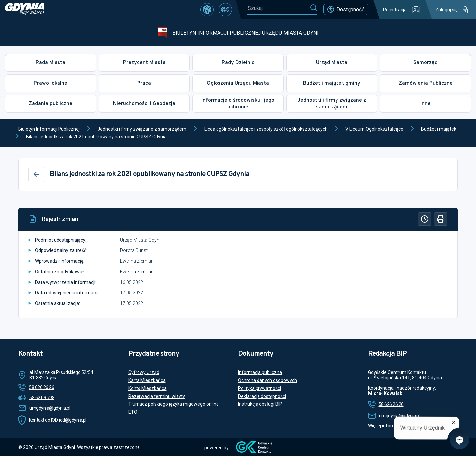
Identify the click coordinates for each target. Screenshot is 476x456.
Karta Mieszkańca (147, 380)
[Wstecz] (36, 174)
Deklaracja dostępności (262, 396)
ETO (133, 412)
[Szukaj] (314, 8)
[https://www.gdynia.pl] (24, 10)
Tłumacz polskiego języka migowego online (174, 404)
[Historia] (425, 219)
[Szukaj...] (278, 8)
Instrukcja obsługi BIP (260, 404)
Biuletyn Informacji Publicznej (49, 129)
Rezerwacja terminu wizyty (157, 396)
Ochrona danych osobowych (267, 380)
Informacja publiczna (260, 372)
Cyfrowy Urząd (144, 372)
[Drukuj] (441, 219)
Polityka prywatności (259, 388)
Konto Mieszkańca (147, 388)
